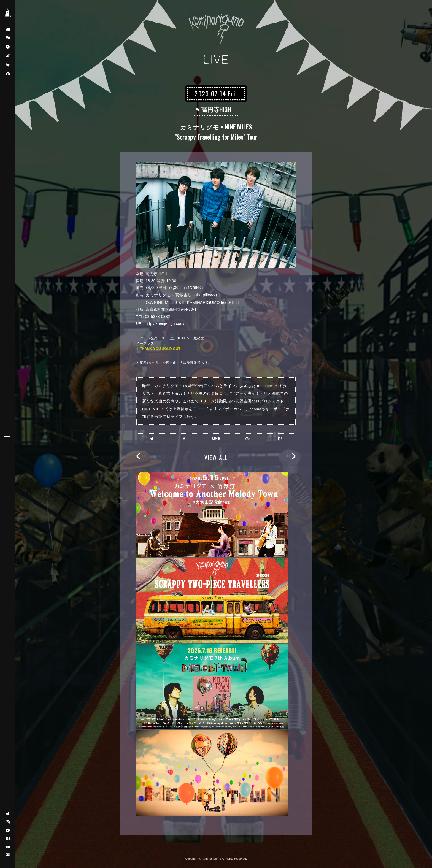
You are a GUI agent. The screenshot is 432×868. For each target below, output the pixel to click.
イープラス (145, 343)
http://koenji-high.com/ (165, 323)
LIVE (216, 60)
